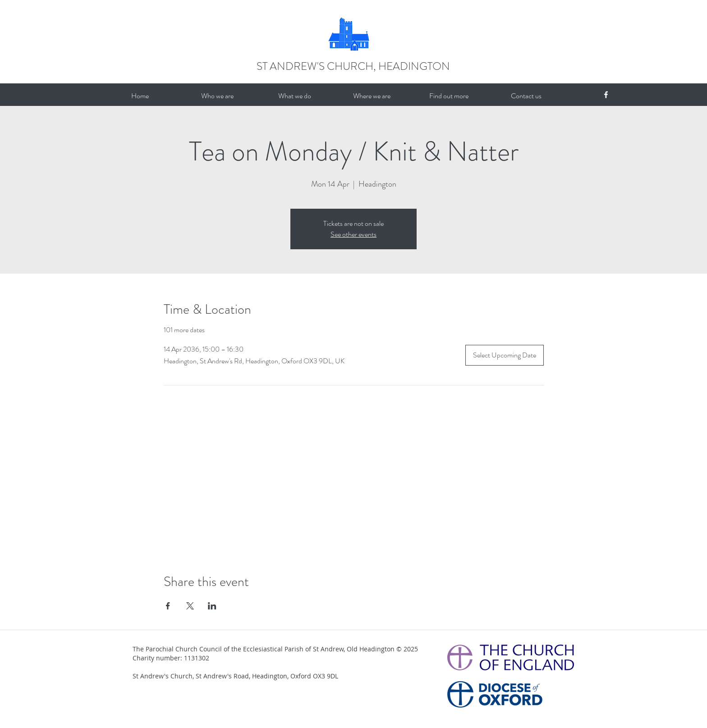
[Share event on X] (190, 606)
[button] (217, 96)
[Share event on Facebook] (168, 606)
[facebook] (606, 95)
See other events (353, 234)
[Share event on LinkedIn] (212, 606)
